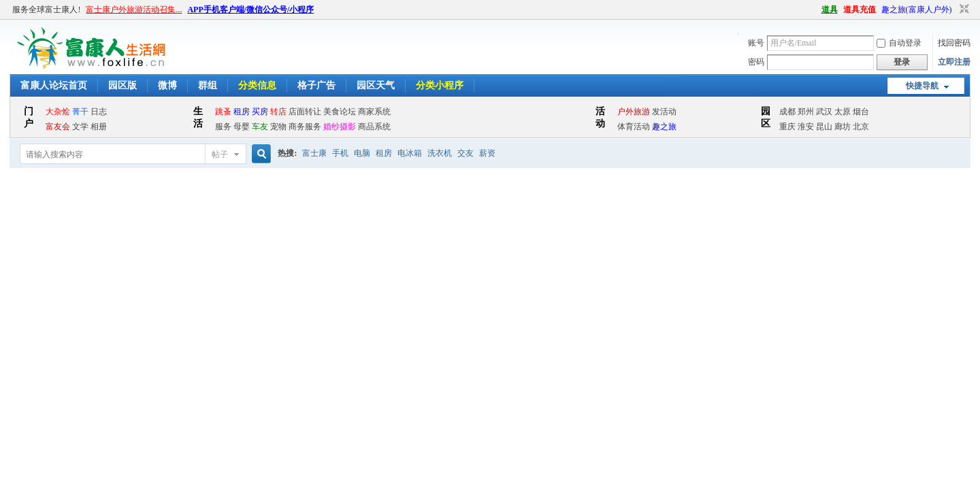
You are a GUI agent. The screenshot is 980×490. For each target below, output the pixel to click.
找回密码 (954, 43)
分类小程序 (440, 85)
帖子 (220, 154)
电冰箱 (410, 153)
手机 (340, 153)
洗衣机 (440, 153)
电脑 (362, 153)
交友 (465, 153)
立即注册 (954, 62)
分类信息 (257, 85)
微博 (167, 85)
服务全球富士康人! (46, 10)
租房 (384, 153)
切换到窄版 (963, 10)
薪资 (487, 153)
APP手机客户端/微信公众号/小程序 (250, 10)
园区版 (122, 85)
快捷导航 (922, 86)
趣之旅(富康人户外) (917, 10)
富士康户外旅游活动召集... (134, 10)
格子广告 (316, 85)
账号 (756, 43)
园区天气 (376, 85)
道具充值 (860, 10)
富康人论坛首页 (54, 85)
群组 (208, 85)
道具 (830, 10)
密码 (756, 62)
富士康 (314, 153)
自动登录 (899, 43)
